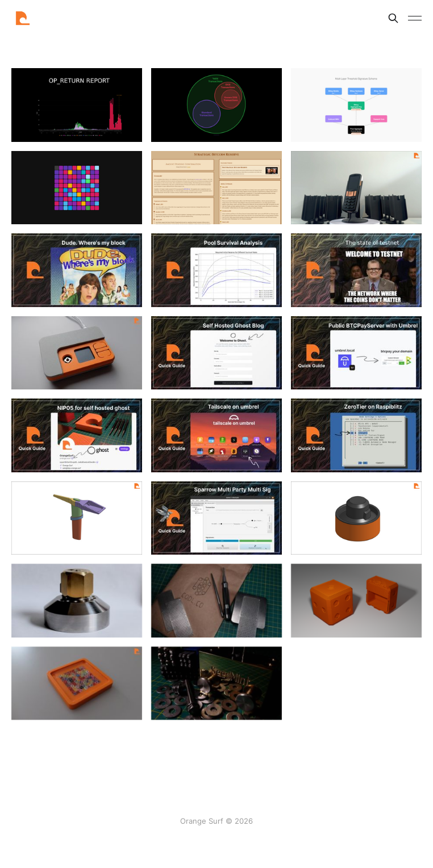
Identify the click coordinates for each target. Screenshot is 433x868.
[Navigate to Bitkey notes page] (356, 105)
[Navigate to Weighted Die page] (356, 602)
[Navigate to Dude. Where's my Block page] (77, 270)
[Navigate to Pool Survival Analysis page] (216, 270)
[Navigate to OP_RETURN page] (77, 105)
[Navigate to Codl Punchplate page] (216, 602)
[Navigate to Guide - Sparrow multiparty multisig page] (216, 518)
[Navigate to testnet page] (356, 270)
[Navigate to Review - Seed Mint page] (216, 685)
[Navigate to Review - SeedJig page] (77, 602)
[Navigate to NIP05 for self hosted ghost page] (77, 435)
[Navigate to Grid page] (77, 188)
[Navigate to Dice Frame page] (77, 685)
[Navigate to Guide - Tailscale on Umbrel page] (216, 435)
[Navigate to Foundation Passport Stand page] (356, 188)
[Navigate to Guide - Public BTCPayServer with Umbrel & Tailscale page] (356, 353)
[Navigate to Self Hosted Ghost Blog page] (216, 353)
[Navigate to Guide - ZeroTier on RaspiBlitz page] (356, 435)
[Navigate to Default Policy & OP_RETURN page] (216, 105)
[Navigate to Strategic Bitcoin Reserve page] (216, 188)
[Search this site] (393, 18)
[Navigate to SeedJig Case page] (356, 518)
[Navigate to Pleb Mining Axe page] (77, 518)
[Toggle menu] (415, 18)
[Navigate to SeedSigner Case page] (77, 353)
